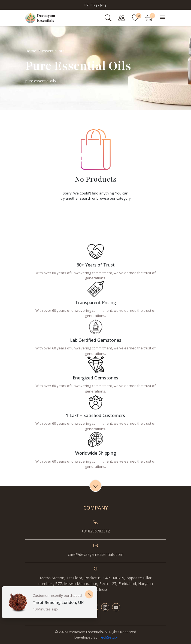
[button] (149, 18)
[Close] (89, 594)
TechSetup (108, 637)
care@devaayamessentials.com (96, 554)
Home (31, 51)
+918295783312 (95, 531)
